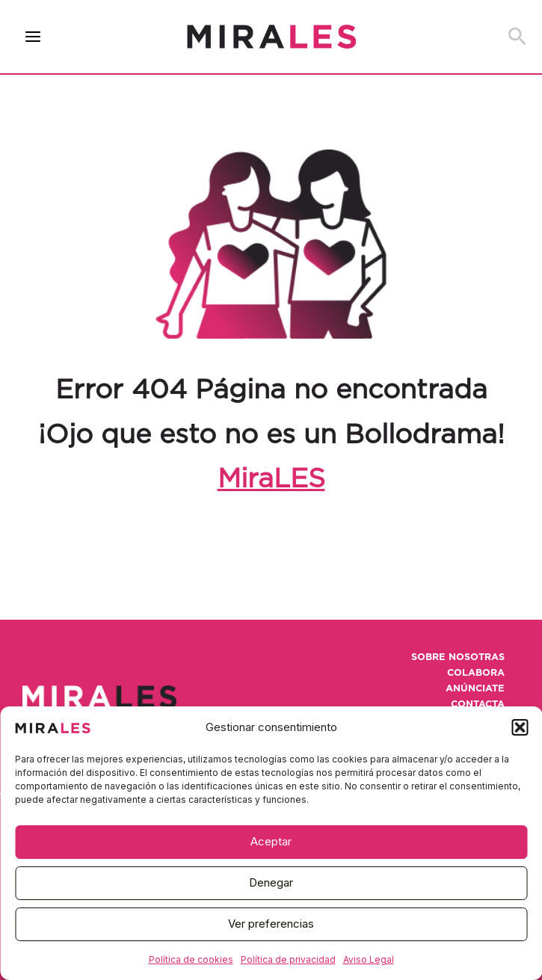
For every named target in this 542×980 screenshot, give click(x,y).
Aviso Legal (369, 959)
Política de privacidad (288, 959)
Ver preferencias (271, 924)
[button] (520, 727)
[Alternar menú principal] (33, 37)
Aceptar (271, 841)
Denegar (271, 882)
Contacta (478, 705)
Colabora (476, 673)
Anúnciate (475, 689)
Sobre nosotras (458, 657)
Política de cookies (191, 959)
